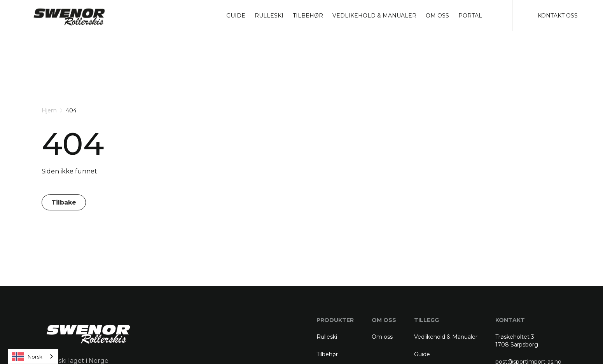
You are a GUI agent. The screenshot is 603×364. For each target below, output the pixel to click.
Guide (422, 354)
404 (71, 110)
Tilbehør (327, 354)
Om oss (382, 337)
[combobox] (33, 356)
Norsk (27, 357)
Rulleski (327, 337)
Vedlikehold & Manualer (446, 337)
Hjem (49, 110)
